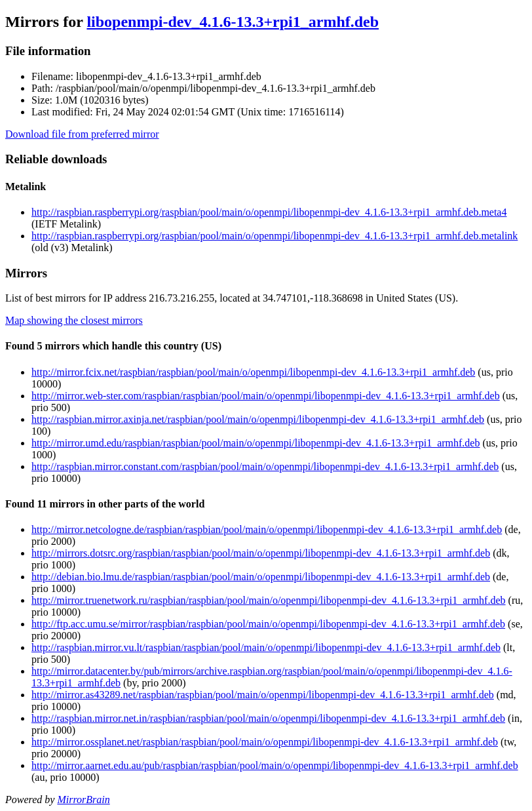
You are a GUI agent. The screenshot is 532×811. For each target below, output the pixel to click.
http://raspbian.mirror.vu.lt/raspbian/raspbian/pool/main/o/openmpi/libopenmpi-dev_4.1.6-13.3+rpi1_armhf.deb (266, 647)
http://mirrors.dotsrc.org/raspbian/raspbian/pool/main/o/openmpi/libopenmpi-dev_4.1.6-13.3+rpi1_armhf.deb (261, 553)
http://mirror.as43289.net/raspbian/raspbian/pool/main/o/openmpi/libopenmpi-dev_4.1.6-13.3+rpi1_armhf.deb (263, 695)
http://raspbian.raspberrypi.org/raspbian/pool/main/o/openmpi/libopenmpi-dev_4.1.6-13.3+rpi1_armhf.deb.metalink (275, 236)
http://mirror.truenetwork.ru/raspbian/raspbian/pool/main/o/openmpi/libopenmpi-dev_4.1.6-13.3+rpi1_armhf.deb (269, 600)
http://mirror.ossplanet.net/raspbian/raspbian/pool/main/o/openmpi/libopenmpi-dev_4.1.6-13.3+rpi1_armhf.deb (265, 742)
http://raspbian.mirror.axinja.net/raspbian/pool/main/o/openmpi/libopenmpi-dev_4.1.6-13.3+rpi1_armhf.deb (258, 419)
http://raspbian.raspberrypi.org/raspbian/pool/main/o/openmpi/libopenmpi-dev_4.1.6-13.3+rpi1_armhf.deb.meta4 (269, 212)
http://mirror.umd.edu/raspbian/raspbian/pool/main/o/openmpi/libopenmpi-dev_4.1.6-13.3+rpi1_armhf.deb (256, 443)
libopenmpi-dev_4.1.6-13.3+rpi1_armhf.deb (233, 22)
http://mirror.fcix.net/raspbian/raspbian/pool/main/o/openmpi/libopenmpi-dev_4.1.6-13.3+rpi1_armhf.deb (253, 372)
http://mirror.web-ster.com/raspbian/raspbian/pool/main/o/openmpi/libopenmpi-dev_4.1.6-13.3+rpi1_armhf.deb (266, 396)
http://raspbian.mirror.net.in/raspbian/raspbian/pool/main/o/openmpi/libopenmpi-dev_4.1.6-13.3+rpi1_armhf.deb (268, 718)
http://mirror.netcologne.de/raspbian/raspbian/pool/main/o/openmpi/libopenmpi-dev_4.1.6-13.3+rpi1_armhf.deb (267, 529)
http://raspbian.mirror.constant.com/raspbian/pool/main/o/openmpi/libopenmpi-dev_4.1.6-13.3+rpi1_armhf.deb (265, 466)
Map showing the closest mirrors (74, 320)
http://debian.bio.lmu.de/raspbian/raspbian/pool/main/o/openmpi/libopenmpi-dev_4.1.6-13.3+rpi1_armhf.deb (261, 577)
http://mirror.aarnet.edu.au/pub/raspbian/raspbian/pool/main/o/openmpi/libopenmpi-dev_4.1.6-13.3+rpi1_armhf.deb (275, 765)
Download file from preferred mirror (82, 134)
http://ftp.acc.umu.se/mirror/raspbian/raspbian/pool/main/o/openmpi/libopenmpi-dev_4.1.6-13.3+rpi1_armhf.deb (268, 624)
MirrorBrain (83, 800)
